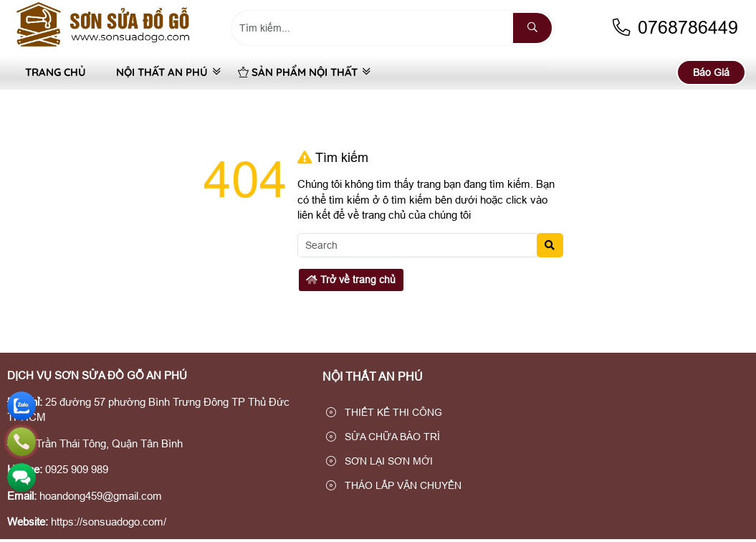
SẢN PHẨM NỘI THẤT (298, 72)
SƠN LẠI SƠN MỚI (379, 461)
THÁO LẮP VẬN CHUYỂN (394, 485)
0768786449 (674, 28)
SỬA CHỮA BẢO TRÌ (383, 437)
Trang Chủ (56, 72)
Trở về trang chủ (351, 280)
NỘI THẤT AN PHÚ (162, 72)
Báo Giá (711, 72)
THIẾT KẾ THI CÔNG (384, 412)
